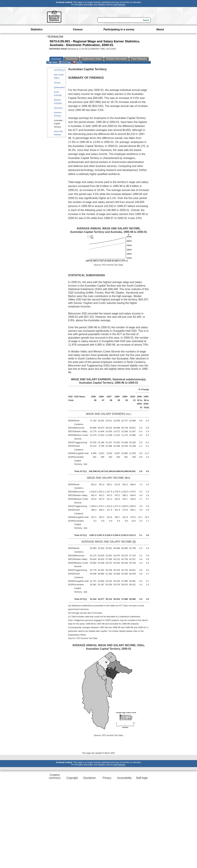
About (160, 29)
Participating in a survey (119, 29)
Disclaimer (90, 778)
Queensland (59, 87)
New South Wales (59, 76)
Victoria (57, 83)
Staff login (142, 778)
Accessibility (124, 778)
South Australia (58, 94)
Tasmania (58, 108)
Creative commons (55, 776)
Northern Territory (58, 114)
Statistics (37, 29)
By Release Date (56, 36)
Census (78, 29)
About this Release (58, 133)
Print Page (65, 62)
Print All (77, 62)
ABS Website (119, 5)
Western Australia (58, 101)
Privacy (107, 778)
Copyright (72, 778)
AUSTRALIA (60, 70)
